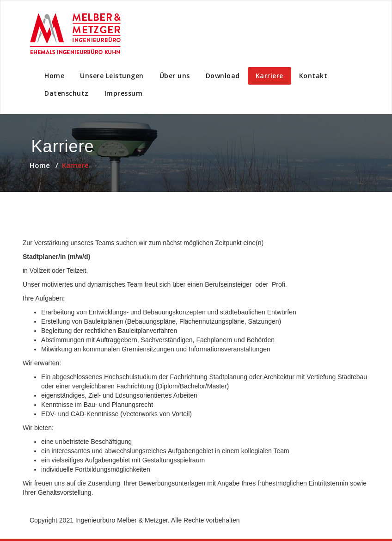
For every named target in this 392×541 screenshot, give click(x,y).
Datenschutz (67, 93)
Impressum (124, 93)
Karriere (269, 76)
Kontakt (313, 76)
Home (54, 76)
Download (223, 76)
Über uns (175, 76)
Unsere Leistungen (112, 76)
